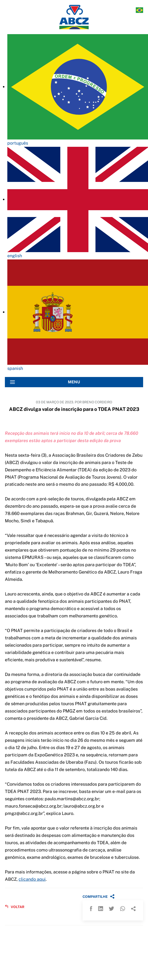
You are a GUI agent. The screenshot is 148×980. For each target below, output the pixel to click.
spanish (15, 368)
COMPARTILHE (99, 896)
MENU (45, 382)
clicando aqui (32, 879)
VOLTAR (15, 907)
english (15, 256)
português (18, 143)
